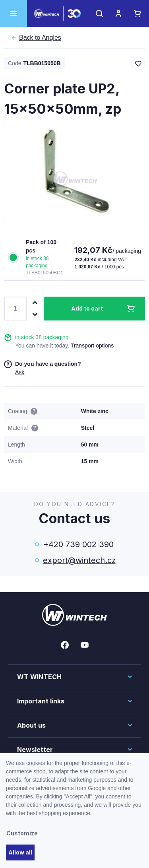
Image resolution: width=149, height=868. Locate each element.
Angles (40, 38)
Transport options (92, 346)
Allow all (20, 852)
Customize (22, 833)
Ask (20, 372)
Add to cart (87, 308)
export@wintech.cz (79, 560)
